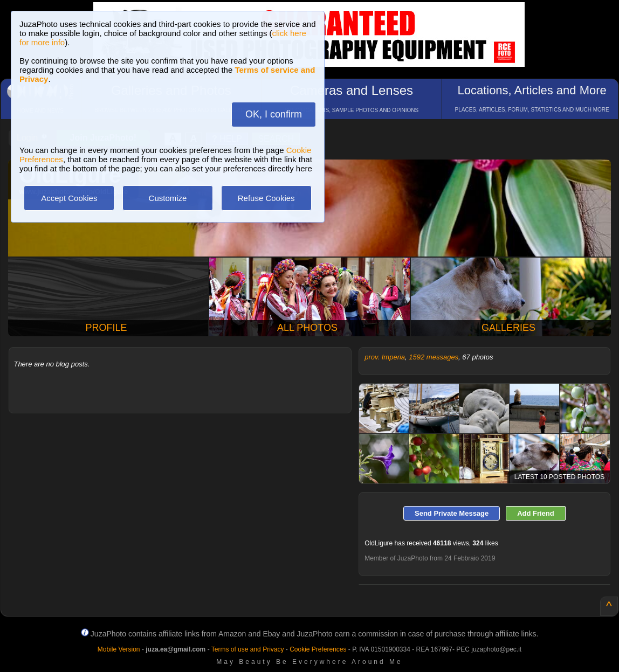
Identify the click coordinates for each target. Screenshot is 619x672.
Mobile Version (119, 649)
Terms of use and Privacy (248, 649)
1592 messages (434, 357)
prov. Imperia (385, 357)
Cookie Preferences (318, 649)
